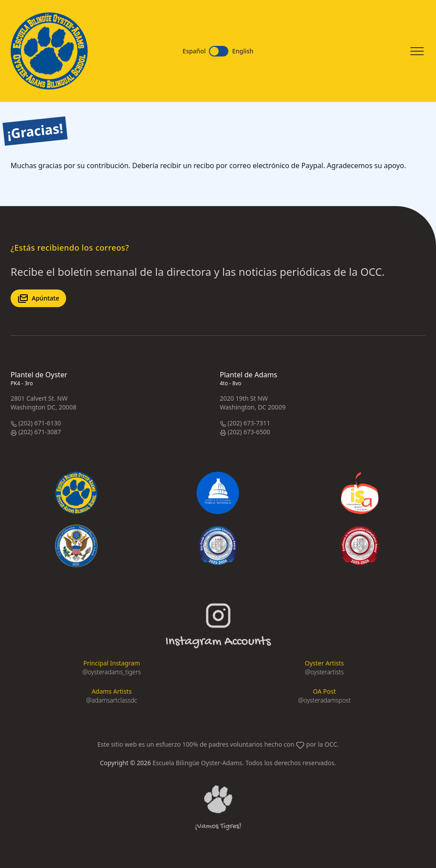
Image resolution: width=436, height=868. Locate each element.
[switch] (219, 51)
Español (194, 51)
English (242, 51)
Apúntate (38, 298)
